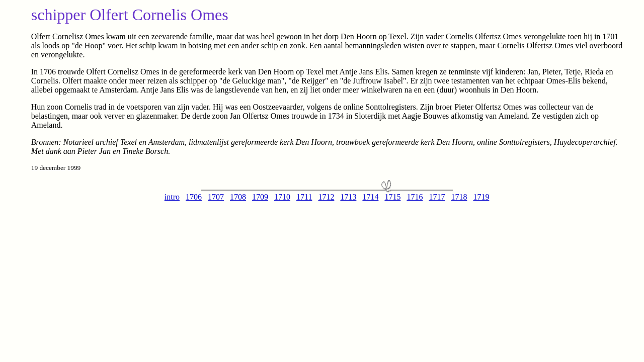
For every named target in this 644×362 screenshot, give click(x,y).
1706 (194, 197)
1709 (260, 197)
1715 (392, 197)
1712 (326, 197)
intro (172, 197)
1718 (459, 197)
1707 (216, 197)
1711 (304, 197)
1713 (348, 197)
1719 (481, 197)
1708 (238, 197)
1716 (415, 197)
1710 (282, 197)
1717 (437, 197)
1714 (370, 197)
